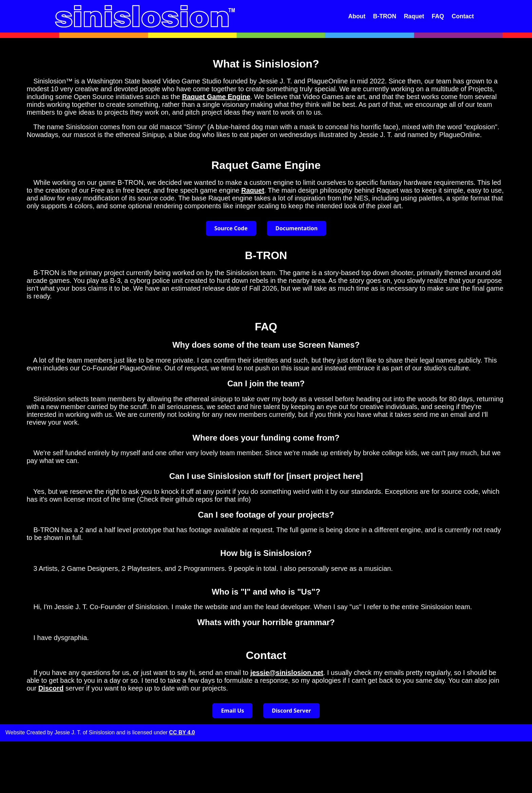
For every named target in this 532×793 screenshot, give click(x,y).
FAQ (438, 16)
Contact (463, 16)
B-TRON (385, 16)
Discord (51, 688)
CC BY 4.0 (182, 732)
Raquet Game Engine (216, 97)
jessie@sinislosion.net (287, 673)
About (357, 16)
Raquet (414, 16)
